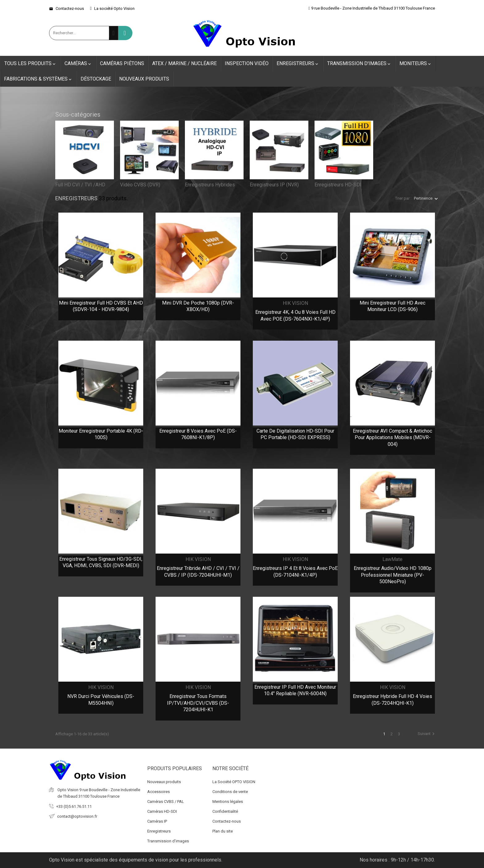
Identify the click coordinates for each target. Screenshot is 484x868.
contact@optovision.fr (77, 816)
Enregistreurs (298, 64)
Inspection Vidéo (247, 63)
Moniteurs (416, 64)
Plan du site (223, 831)
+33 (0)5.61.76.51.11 (74, 806)
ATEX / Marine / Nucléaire (184, 63)
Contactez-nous (67, 8)
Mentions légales (228, 802)
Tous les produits (30, 64)
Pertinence (423, 198)
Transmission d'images (359, 64)
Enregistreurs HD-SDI (338, 185)
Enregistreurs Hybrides (210, 185)
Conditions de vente (230, 792)
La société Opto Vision (112, 8)
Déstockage (96, 79)
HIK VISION (295, 303)
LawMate (392, 559)
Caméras (78, 64)
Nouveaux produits (144, 79)
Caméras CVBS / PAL (166, 802)
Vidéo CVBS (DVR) (140, 185)
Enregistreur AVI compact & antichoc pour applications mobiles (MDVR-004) (392, 438)
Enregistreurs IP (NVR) (274, 185)
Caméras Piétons (122, 63)
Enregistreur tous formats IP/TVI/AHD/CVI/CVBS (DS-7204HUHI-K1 (198, 703)
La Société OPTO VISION (234, 782)
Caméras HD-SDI (162, 811)
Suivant (427, 734)
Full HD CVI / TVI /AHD (80, 185)
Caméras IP (157, 821)
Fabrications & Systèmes (38, 79)
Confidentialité (225, 811)
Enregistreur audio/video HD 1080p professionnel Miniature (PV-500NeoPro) (393, 575)
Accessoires (159, 792)
